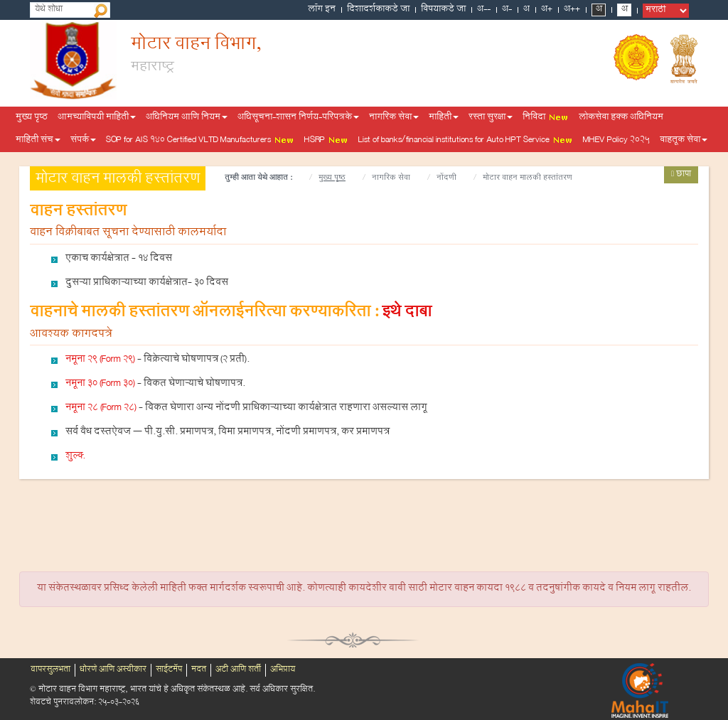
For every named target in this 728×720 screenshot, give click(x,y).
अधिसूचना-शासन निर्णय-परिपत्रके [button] (298, 118)
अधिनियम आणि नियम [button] (187, 118)
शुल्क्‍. (75, 457)
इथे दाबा (407, 314)
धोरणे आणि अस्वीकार (113, 670)
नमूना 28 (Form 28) (101, 409)
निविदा (546, 118)
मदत (199, 670)
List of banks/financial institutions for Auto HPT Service (466, 141)
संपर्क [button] (83, 141)
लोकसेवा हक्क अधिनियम (621, 118)
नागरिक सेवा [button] (394, 118)
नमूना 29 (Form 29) (100, 360)
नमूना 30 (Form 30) (100, 385)
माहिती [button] (444, 118)
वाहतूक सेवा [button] (684, 141)
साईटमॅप (169, 670)
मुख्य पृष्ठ (32, 118)
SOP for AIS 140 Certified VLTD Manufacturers (200, 141)
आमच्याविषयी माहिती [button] (97, 118)
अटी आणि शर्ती (238, 670)
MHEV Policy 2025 (616, 141)
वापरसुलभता (50, 670)
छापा (681, 175)
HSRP (326, 141)
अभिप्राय (283, 670)
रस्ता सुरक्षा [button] (491, 118)
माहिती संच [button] (38, 141)
